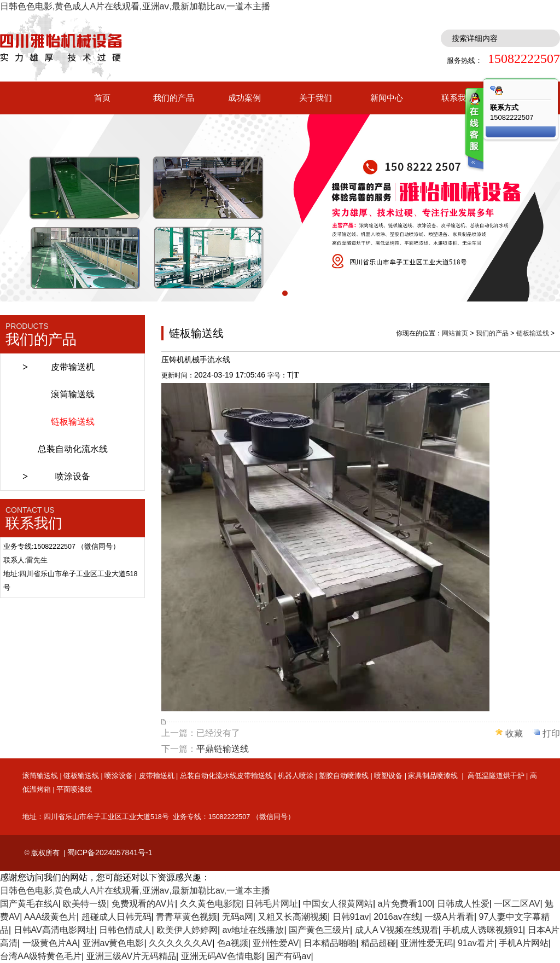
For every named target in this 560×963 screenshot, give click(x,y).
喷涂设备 (73, 476)
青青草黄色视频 (186, 917)
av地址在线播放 (253, 930)
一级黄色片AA (50, 943)
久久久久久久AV (180, 943)
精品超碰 (378, 943)
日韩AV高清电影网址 (54, 930)
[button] (275, 293)
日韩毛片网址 (272, 904)
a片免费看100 (405, 904)
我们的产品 (174, 98)
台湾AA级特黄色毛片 (41, 956)
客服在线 (474, 130)
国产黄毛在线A (29, 904)
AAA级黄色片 (50, 917)
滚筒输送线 (73, 394)
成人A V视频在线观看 (397, 930)
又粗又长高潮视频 (293, 917)
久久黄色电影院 (211, 904)
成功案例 (244, 98)
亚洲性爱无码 (427, 943)
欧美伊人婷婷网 (187, 930)
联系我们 (458, 98)
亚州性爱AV (276, 943)
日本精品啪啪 (330, 943)
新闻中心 (387, 98)
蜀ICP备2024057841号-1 (110, 852)
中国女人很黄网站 (338, 904)
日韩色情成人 (125, 930)
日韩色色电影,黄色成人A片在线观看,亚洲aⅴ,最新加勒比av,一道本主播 (135, 6)
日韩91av (351, 917)
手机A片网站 (524, 943)
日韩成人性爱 (463, 904)
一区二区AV (517, 904)
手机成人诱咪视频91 (483, 930)
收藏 (514, 733)
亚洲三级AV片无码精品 (131, 956)
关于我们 (316, 98)
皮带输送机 (73, 367)
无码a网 (238, 917)
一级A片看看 (449, 917)
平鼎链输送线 (223, 749)
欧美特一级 (85, 904)
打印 (551, 733)
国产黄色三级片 (319, 930)
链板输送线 (73, 422)
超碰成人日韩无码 (116, 917)
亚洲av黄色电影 (113, 943)
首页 (102, 98)
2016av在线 (397, 917)
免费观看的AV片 (143, 904)
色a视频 (233, 943)
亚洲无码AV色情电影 (221, 956)
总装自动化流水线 (73, 449)
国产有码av (288, 956)
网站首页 (455, 333)
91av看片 (476, 943)
